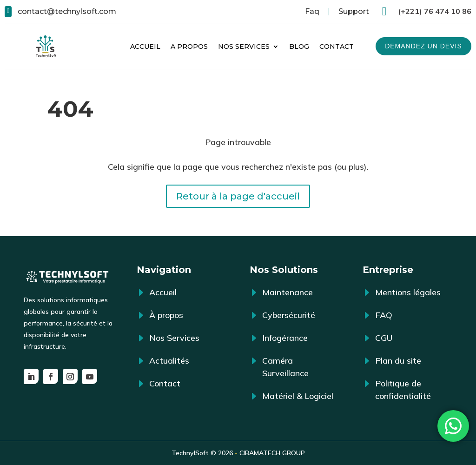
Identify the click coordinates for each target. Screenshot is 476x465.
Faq (312, 11)
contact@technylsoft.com (67, 11)
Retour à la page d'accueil (238, 196)
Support (354, 11)
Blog (299, 46)
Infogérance (285, 338)
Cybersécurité (289, 315)
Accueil (145, 46)
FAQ (384, 315)
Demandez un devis (423, 46)
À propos (166, 315)
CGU (384, 338)
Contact (337, 46)
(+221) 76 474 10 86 (435, 11)
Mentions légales (408, 292)
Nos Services (244, 46)
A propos (189, 46)
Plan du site (398, 361)
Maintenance (288, 292)
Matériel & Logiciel (298, 396)
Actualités (169, 361)
